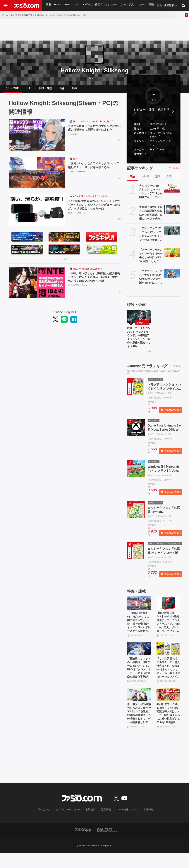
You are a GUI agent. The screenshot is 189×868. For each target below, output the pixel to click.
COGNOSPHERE (77, 175)
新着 (49, 5)
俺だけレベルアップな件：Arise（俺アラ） (94, 124)
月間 (169, 179)
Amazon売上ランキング (147, 372)
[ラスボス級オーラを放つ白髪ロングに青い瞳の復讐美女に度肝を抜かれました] (37, 138)
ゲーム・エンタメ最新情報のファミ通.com (23, 15)
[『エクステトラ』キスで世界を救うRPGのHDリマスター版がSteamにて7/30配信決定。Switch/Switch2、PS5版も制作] (172, 277)
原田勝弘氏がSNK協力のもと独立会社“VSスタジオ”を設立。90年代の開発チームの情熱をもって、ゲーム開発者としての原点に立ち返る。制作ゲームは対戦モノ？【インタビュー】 (139, 727)
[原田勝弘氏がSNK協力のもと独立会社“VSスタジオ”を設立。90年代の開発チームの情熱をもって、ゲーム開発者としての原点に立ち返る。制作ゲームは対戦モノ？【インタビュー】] (139, 707)
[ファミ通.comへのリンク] (27, 6)
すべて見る (175, 171)
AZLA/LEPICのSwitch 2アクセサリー (91, 199)
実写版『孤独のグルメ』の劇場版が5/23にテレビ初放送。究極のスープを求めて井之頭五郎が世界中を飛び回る (151, 216)
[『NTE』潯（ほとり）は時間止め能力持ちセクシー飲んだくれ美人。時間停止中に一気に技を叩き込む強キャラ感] (37, 285)
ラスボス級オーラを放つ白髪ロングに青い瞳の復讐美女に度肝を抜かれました (94, 131)
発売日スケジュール (105, 5)
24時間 (145, 179)
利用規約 (91, 825)
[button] (154, 162)
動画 (148, 5)
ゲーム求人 (125, 5)
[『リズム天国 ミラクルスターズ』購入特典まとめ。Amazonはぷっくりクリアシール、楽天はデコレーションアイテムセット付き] (168, 658)
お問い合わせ (46, 825)
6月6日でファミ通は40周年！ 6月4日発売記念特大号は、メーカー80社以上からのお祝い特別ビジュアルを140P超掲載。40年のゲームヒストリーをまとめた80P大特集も (168, 727)
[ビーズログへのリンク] (107, 845)
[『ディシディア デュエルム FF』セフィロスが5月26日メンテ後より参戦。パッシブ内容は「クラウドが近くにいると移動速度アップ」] (172, 234)
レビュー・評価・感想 (39, 90)
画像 (62, 90)
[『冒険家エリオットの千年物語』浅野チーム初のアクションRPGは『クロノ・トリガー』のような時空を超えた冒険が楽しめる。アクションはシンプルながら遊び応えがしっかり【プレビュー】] (139, 658)
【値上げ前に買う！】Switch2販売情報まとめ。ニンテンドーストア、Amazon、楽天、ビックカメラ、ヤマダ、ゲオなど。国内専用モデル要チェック (168, 630)
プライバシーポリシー (69, 825)
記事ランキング (140, 171)
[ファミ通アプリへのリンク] (83, 845)
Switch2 (58, 5)
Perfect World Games (78, 289)
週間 (158, 179)
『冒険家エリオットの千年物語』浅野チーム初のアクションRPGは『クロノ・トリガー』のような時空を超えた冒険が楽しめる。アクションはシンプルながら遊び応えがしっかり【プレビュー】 (139, 679)
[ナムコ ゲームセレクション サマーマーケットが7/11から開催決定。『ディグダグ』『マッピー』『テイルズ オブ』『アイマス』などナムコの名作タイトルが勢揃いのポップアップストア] (172, 191)
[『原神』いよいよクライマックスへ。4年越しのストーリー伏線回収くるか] (37, 176)
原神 (75, 162)
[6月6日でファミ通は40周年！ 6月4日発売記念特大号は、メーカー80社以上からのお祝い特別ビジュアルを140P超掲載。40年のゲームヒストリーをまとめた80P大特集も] (168, 707)
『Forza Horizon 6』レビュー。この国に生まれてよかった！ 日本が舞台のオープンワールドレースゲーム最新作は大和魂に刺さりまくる (139, 630)
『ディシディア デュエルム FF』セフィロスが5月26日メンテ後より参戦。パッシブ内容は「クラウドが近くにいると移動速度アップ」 (151, 237)
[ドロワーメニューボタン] (6, 6)
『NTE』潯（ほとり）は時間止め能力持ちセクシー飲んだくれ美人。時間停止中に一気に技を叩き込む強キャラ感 (94, 281)
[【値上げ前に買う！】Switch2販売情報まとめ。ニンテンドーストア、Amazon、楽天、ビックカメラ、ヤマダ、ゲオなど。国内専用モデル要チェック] (168, 609)
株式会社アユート (77, 217)
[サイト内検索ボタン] (183, 6)
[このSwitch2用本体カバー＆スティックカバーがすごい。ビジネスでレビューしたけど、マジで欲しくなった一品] (37, 213)
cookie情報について (126, 825)
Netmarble (73, 138)
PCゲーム (86, 5)
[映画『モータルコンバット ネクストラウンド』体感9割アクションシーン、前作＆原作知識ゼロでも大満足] (139, 319)
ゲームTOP (12, 90)
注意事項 (105, 825)
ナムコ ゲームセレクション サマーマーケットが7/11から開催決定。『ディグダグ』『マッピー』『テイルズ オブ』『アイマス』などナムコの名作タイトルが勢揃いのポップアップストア (151, 195)
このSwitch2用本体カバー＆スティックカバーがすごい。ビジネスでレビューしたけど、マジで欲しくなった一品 (94, 208)
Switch (68, 5)
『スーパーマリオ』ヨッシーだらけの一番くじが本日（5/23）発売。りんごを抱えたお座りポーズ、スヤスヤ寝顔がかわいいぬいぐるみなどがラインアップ (151, 259)
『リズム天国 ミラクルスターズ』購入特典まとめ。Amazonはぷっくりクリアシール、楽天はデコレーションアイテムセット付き (168, 679)
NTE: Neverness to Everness (87, 272)
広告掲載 (146, 825)
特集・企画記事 (162, 5)
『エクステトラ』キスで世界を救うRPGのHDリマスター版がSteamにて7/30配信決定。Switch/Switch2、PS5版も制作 (151, 280)
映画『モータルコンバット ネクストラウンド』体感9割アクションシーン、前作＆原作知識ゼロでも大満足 (139, 342)
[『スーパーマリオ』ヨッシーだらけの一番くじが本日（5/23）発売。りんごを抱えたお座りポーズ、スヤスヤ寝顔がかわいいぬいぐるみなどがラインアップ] (172, 255)
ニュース (138, 5)
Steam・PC (156, 136)
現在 (133, 179)
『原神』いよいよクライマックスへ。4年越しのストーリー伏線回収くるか (94, 168)
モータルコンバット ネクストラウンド (143, 326)
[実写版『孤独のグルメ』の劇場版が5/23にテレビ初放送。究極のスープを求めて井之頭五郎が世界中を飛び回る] (172, 212)
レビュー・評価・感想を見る (152, 114)
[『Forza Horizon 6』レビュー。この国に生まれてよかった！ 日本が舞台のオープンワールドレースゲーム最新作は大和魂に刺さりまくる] (139, 609)
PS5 (77, 5)
